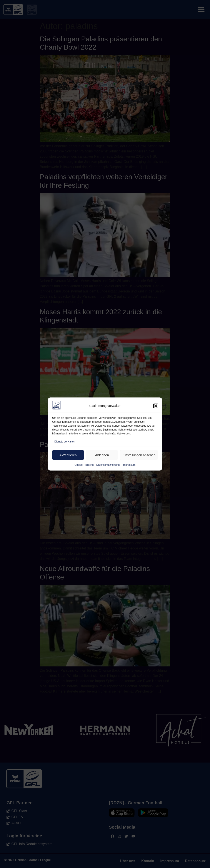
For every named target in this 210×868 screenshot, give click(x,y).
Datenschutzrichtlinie (108, 465)
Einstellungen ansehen (139, 455)
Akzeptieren (68, 455)
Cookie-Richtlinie (84, 465)
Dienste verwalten (65, 442)
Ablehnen (102, 455)
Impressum (129, 465)
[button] (156, 406)
